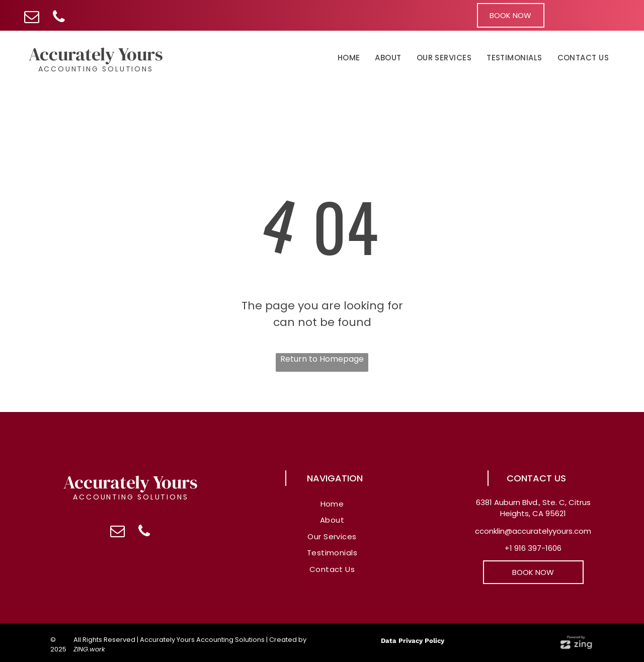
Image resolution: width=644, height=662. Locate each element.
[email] (31, 18)
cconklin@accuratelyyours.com (533, 531)
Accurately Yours (96, 54)
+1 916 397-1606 (533, 548)
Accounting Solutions (96, 69)
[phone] (59, 18)
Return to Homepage (322, 359)
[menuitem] (349, 58)
